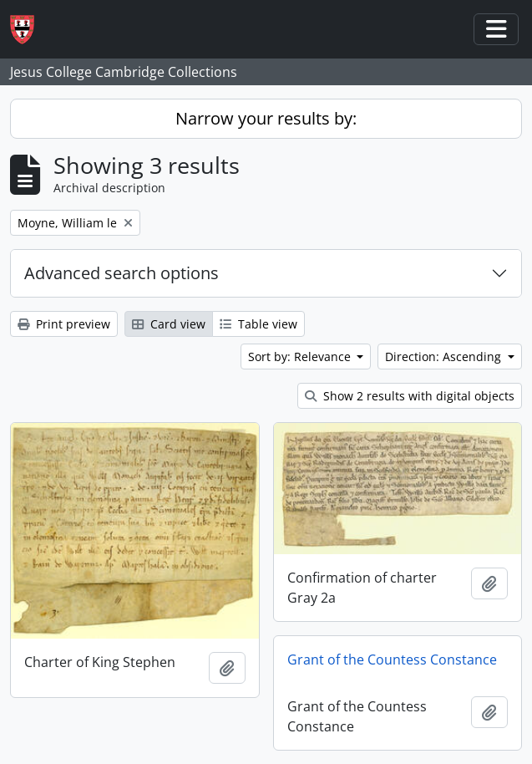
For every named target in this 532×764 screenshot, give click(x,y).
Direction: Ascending (445, 357)
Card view (169, 324)
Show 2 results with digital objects (410, 396)
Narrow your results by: (266, 118)
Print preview (64, 324)
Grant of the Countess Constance (392, 660)
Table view (258, 324)
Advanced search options (122, 273)
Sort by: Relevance (301, 357)
